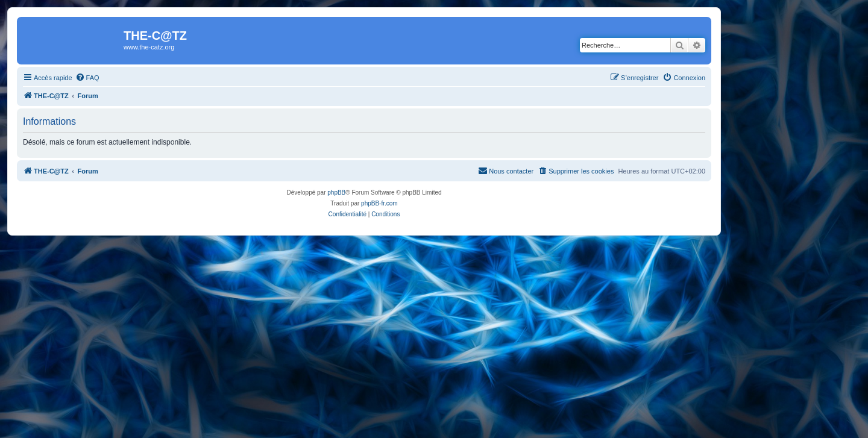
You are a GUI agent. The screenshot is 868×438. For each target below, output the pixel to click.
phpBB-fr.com (379, 203)
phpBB (336, 192)
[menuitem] (87, 78)
